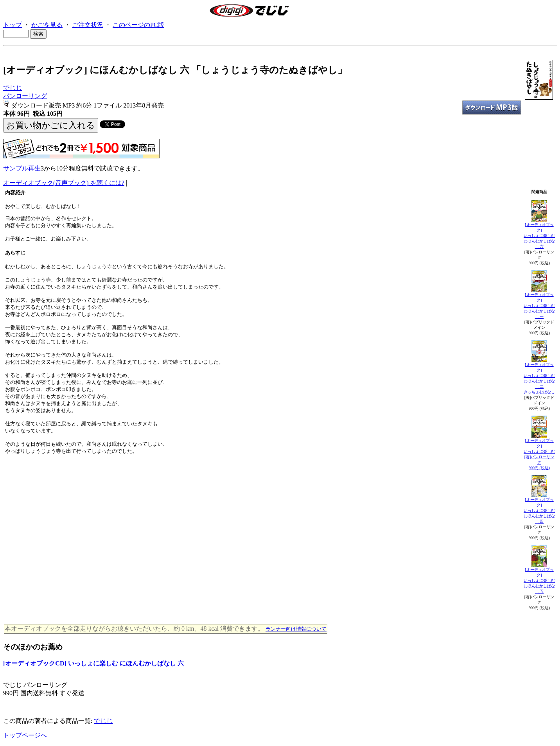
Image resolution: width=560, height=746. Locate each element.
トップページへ (25, 735)
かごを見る (47, 25)
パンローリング (25, 96)
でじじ (13, 88)
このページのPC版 (138, 25)
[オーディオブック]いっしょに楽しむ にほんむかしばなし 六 (539, 236)
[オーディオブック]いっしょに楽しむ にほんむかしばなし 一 (539, 306)
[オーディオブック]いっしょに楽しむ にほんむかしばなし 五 (539, 580)
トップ (13, 25)
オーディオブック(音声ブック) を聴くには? (64, 183)
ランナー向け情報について (296, 629)
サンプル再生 (22, 168)
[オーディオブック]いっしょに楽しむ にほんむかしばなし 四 (539, 510)
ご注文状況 (88, 25)
